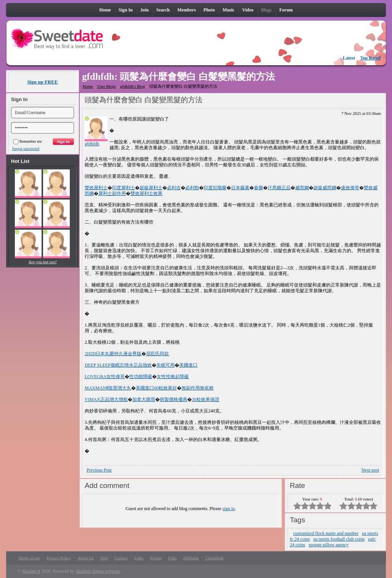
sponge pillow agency (329, 545)
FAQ (104, 558)
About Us (85, 558)
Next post (370, 470)
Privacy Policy (59, 558)
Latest (349, 58)
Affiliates (191, 558)
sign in (228, 509)
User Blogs (107, 86)
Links (139, 558)
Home (88, 86)
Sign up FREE (42, 82)
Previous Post (99, 470)
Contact (121, 558)
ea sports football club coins (339, 539)
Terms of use (29, 558)
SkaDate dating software (98, 571)
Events (156, 558)
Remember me (28, 141)
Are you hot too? (42, 262)
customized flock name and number (326, 533)
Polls (172, 558)
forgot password (26, 148)
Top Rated (370, 58)
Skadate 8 (31, 571)
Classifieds (214, 558)
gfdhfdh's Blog (133, 86)
